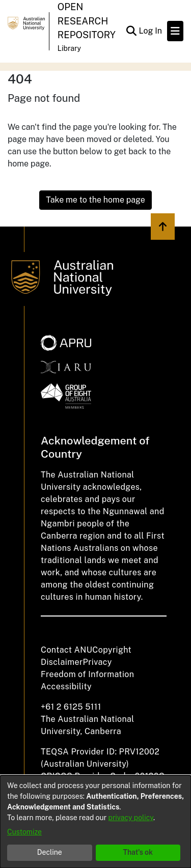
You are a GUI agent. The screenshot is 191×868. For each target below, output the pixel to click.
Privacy (98, 662)
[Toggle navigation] (175, 31)
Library (69, 48)
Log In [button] (151, 31)
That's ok (138, 852)
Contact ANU (66, 650)
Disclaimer (62, 662)
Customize (24, 832)
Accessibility (66, 687)
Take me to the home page (95, 200)
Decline (50, 852)
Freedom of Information (87, 674)
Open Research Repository (87, 21)
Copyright (112, 650)
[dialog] (95, 822)
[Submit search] (131, 31)
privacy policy (131, 818)
